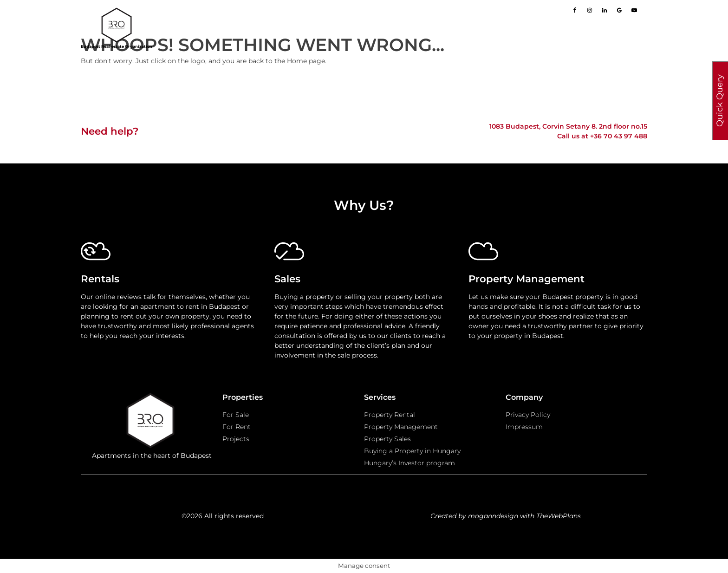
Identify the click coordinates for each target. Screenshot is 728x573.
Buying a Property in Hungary (412, 451)
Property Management (401, 427)
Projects (236, 439)
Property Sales (387, 439)
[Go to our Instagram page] (590, 10)
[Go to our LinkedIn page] (604, 10)
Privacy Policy (528, 415)
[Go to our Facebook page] (575, 10)
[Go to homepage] (117, 25)
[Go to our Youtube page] (634, 10)
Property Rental (390, 415)
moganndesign (493, 516)
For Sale (236, 415)
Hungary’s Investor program (409, 463)
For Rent (237, 427)
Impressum (524, 427)
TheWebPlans (559, 516)
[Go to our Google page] (619, 10)
